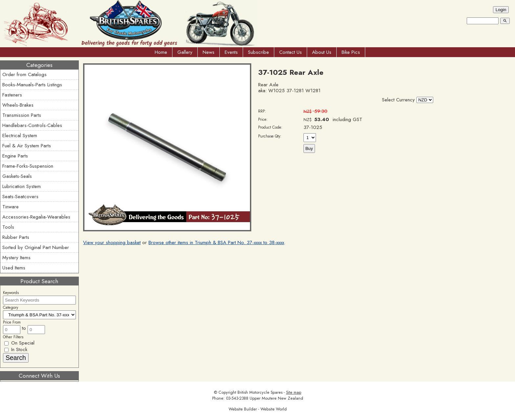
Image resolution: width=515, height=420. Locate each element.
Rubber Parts (16, 237)
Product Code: (270, 127)
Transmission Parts (22, 115)
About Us (322, 52)
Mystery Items (16, 258)
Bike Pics (351, 52)
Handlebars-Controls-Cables (32, 125)
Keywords (11, 293)
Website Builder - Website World (258, 409)
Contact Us (291, 52)
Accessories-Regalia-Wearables (36, 217)
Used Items (14, 268)
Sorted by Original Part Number (36, 247)
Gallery (185, 52)
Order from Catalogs (24, 74)
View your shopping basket (112, 242)
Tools (8, 227)
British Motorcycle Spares (260, 392)
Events (231, 52)
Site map (294, 392)
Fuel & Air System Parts (27, 146)
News (209, 52)
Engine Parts (15, 156)
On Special (19, 343)
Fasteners (12, 95)
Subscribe (258, 52)
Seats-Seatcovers (20, 197)
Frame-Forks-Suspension (28, 166)
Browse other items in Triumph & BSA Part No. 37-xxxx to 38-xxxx (216, 242)
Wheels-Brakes (18, 105)
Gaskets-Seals (17, 176)
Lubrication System (22, 186)
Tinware (11, 207)
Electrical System (20, 136)
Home (161, 52)
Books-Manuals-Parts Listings (32, 85)
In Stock (16, 349)
